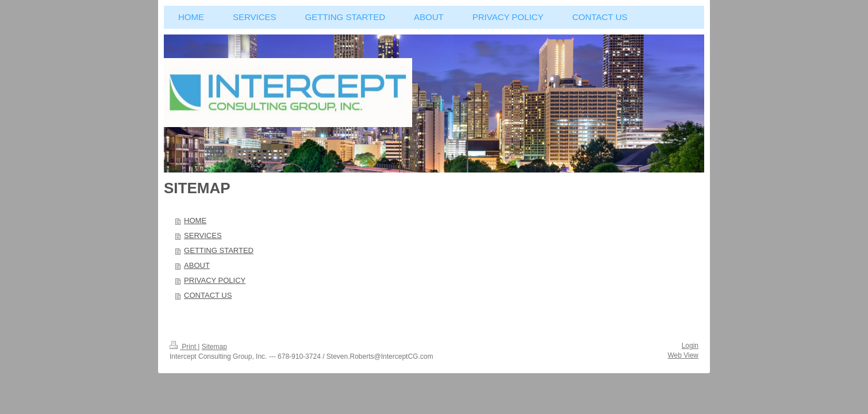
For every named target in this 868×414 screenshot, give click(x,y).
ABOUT (197, 265)
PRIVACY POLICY (215, 280)
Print (184, 347)
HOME (195, 221)
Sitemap (214, 347)
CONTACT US (208, 295)
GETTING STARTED (219, 250)
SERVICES (203, 235)
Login (690, 346)
